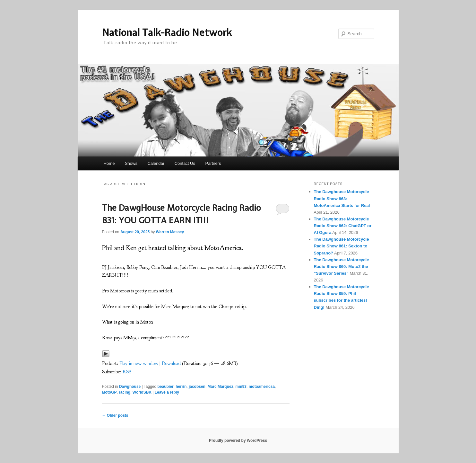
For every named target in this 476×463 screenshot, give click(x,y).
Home (109, 163)
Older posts (115, 415)
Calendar (156, 163)
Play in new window (139, 364)
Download (171, 364)
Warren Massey (170, 232)
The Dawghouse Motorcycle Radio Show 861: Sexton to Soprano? (342, 246)
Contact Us (185, 163)
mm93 (241, 387)
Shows (131, 163)
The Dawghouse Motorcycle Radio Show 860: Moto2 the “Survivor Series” (342, 267)
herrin (181, 387)
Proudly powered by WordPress (238, 441)
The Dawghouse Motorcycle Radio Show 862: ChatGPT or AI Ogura (343, 226)
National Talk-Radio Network (167, 32)
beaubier (166, 387)
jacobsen (197, 387)
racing (125, 392)
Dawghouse (130, 387)
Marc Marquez (221, 387)
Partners (213, 163)
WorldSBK (142, 392)
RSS (127, 372)
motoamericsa (262, 387)
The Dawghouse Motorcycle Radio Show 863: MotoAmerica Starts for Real (342, 198)
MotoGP (109, 392)
